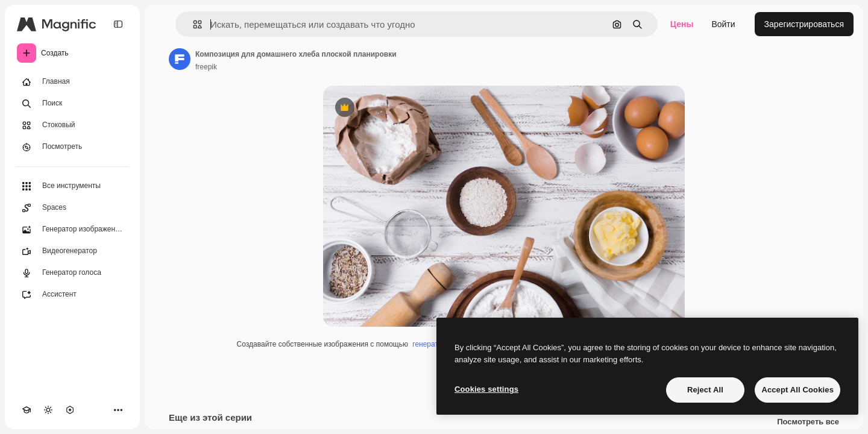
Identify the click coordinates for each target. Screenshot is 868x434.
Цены (682, 24)
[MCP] (70, 410)
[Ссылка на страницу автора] (180, 59)
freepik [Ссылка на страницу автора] (206, 67)
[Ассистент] (72, 295)
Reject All (705, 390)
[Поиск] (72, 104)
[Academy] (27, 410)
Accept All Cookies (797, 390)
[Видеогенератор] (72, 251)
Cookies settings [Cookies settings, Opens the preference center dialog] (486, 389)
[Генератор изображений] (72, 230)
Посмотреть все (808, 422)
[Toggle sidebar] (118, 24)
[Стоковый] (72, 125)
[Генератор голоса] (72, 273)
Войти (723, 24)
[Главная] (72, 82)
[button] (193, 24)
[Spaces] (72, 208)
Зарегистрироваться (804, 24)
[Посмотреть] (72, 147)
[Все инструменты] (72, 186)
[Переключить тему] (48, 410)
